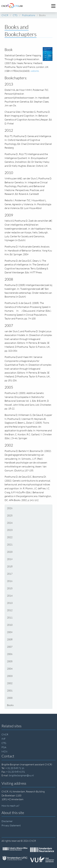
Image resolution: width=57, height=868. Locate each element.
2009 (10, 632)
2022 (10, 537)
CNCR (5, 734)
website (35, 71)
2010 (10, 625)
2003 (10, 676)
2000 (10, 698)
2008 (10, 639)
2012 (10, 610)
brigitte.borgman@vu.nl (21, 775)
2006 (10, 654)
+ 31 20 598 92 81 (16, 772)
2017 (10, 574)
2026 (10, 508)
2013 (10, 603)
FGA (4, 747)
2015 (10, 588)
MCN (4, 751)
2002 (10, 683)
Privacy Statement (11, 825)
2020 (10, 552)
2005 (10, 661)
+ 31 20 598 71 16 (15, 768)
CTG (4, 743)
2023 (10, 530)
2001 (10, 691)
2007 (10, 647)
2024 (10, 523)
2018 (10, 566)
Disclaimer (7, 821)
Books (10, 705)
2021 (10, 544)
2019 (10, 559)
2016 (10, 581)
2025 (10, 515)
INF (3, 739)
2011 (10, 618)
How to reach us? (10, 806)
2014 (10, 596)
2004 (10, 669)
